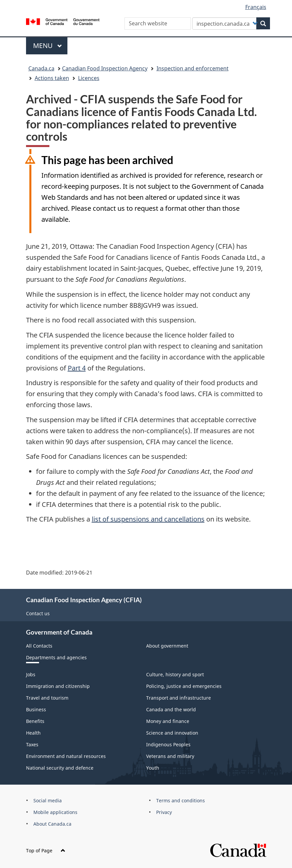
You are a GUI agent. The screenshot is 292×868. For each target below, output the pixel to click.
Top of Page (46, 850)
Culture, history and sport (175, 674)
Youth (153, 768)
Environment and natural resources (66, 756)
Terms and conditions (181, 800)
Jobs (31, 674)
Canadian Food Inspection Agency (105, 68)
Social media (48, 800)
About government (167, 646)
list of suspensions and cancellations (148, 519)
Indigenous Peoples (168, 744)
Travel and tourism (47, 698)
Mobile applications (55, 812)
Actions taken (52, 78)
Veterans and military (170, 756)
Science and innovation (172, 733)
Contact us (38, 613)
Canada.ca (41, 68)
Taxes (32, 744)
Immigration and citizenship (58, 686)
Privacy (164, 812)
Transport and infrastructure (179, 698)
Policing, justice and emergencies (184, 686)
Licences (89, 78)
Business (36, 709)
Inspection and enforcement (193, 68)
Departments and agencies (56, 657)
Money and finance (168, 721)
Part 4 (77, 368)
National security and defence (60, 768)
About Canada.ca (52, 824)
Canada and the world (171, 709)
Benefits (35, 721)
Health (33, 733)
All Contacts (39, 646)
